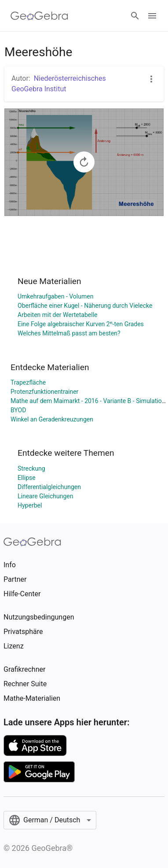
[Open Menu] (152, 16)
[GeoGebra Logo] (39, 16)
